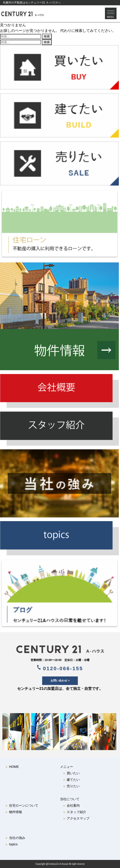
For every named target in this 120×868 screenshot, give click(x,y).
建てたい (71, 780)
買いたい (71, 773)
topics (12, 844)
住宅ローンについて (22, 805)
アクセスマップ (76, 818)
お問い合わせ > (60, 681)
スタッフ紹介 (75, 812)
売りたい (71, 786)
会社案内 (71, 805)
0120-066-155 (60, 668)
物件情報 (14, 812)
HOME (12, 767)
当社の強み (15, 838)
